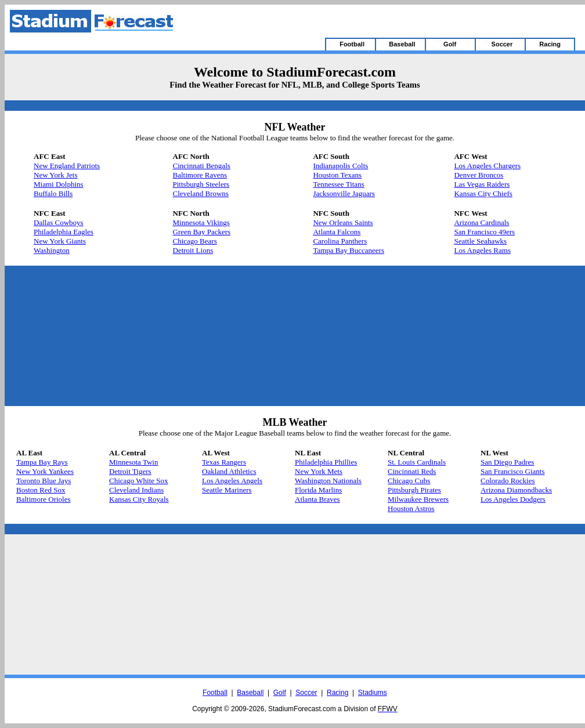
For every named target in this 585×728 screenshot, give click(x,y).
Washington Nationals (328, 481)
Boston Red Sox (41, 490)
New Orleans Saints (343, 222)
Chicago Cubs (409, 481)
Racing (337, 693)
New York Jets (55, 175)
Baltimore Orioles (44, 499)
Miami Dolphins (59, 184)
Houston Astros (411, 508)
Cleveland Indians (136, 490)
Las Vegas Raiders (482, 184)
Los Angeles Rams (482, 250)
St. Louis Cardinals (417, 462)
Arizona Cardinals (481, 222)
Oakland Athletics (229, 471)
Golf (280, 693)
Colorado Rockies (508, 481)
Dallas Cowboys (59, 222)
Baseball (250, 693)
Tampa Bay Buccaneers (349, 250)
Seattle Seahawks (480, 241)
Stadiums (373, 693)
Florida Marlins (318, 490)
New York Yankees (45, 471)
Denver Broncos (479, 175)
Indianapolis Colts (340, 166)
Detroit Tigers (130, 471)
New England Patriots (67, 166)
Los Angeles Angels (232, 481)
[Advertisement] (152, 336)
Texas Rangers (224, 462)
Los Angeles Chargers (487, 166)
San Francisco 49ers (484, 232)
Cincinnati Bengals (202, 166)
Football (215, 693)
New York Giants (60, 241)
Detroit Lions (193, 250)
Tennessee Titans (338, 184)
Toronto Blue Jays (44, 481)
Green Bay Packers (202, 232)
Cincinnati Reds (412, 471)
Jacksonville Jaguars (344, 193)
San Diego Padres (507, 462)
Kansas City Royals (139, 499)
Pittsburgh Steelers (201, 184)
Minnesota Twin (133, 462)
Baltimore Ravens (200, 175)
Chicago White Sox (139, 481)
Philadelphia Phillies (326, 462)
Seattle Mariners (227, 490)
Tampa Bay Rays (42, 462)
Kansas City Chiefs (483, 193)
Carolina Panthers (340, 241)
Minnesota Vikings (201, 222)
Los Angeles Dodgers (513, 499)
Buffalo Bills (53, 193)
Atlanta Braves (317, 499)
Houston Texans (337, 175)
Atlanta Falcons (337, 232)
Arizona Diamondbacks (516, 490)
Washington (52, 250)
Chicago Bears (195, 241)
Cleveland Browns (201, 193)
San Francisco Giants (512, 471)
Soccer (306, 693)
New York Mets (319, 471)
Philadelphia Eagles (64, 232)
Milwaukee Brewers (418, 499)
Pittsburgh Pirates (414, 490)
